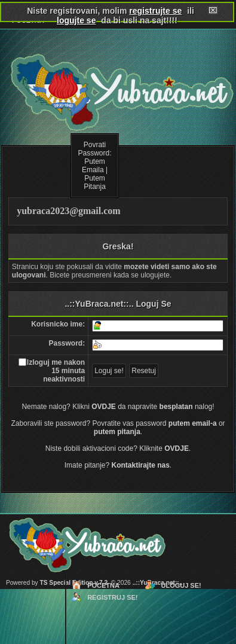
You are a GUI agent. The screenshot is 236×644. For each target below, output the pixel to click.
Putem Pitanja (95, 182)
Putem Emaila (94, 166)
